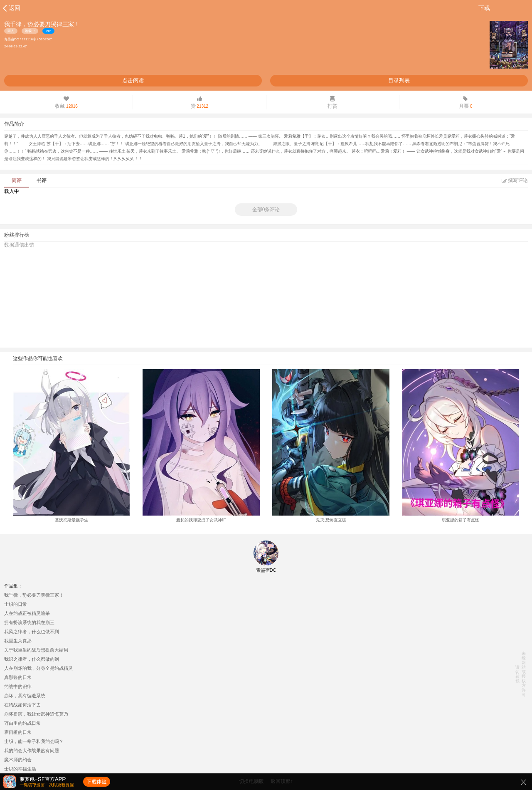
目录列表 (399, 80)
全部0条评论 (266, 210)
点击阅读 (133, 80)
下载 (484, 8)
